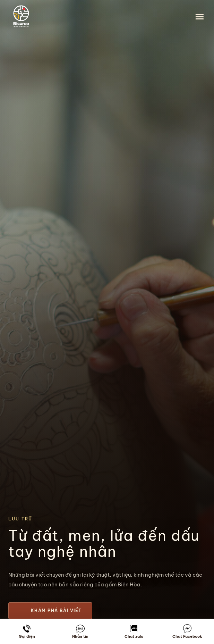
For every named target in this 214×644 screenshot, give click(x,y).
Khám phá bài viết (56, 610)
